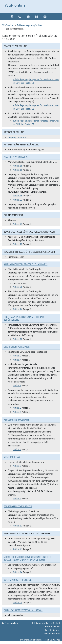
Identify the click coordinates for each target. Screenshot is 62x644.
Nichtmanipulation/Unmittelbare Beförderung (24, 318)
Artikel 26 (18, 287)
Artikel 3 (17, 466)
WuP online (15, 5)
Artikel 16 (18, 170)
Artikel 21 (18, 200)
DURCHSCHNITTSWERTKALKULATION (23, 610)
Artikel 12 (18, 339)
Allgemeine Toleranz (16, 420)
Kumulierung (12, 457)
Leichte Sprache (53, 630)
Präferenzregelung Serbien (30, 25)
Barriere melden (52, 626)
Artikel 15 (18, 166)
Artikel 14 (18, 572)
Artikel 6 (17, 385)
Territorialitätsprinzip (18, 506)
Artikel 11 (18, 525)
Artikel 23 (18, 224)
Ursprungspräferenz (17, 137)
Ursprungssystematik (17, 347)
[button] (4, 17)
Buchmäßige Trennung (18, 580)
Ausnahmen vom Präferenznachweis (26, 264)
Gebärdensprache (52, 633)
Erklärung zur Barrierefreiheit (46, 623)
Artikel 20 (18, 602)
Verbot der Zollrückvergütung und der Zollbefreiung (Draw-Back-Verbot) (27, 558)
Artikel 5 (17, 412)
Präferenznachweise (16, 157)
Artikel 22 (18, 244)
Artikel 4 (17, 360)
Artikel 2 (17, 355)
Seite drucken (10, 623)
